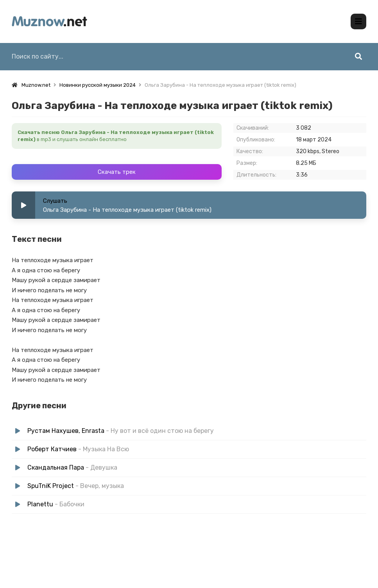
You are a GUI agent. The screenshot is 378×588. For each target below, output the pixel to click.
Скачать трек (117, 172)
